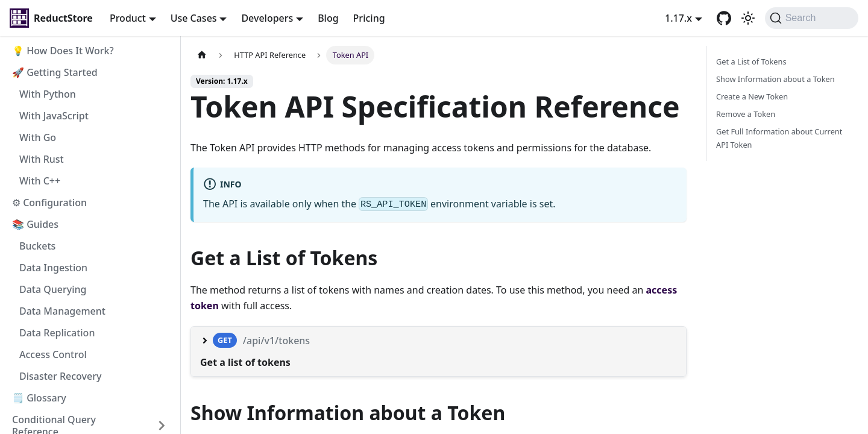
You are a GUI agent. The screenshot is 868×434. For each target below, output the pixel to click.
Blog (328, 18)
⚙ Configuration (49, 203)
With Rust (42, 159)
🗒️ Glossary (39, 398)
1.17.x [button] (678, 18)
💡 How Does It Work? (63, 51)
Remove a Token (746, 114)
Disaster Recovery (60, 376)
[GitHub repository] (724, 18)
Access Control (53, 354)
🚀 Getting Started (55, 72)
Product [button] (128, 18)
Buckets (37, 246)
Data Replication (57, 333)
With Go (38, 137)
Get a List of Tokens (751, 61)
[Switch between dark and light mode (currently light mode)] (748, 18)
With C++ (40, 181)
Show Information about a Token (775, 79)
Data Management (62, 311)
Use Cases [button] (194, 18)
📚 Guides (35, 224)
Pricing (369, 18)
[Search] (812, 18)
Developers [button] (267, 18)
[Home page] (202, 55)
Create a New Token (752, 96)
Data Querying (53, 289)
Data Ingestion (53, 268)
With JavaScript (54, 116)
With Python (48, 94)
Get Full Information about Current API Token (779, 138)
